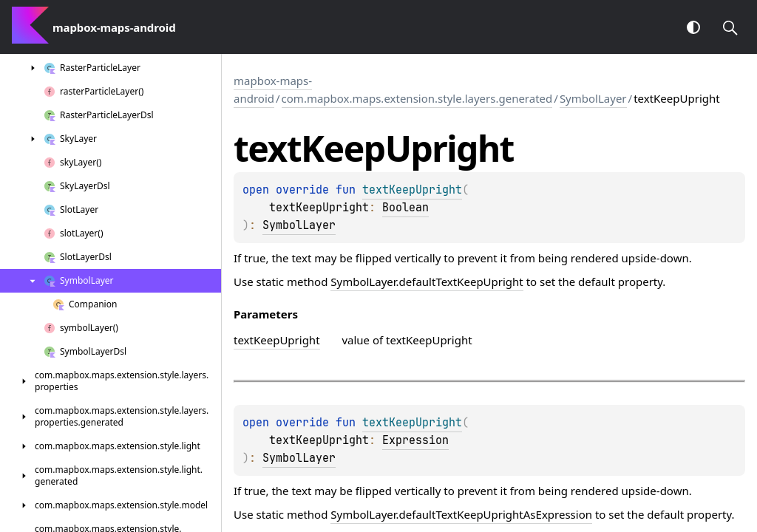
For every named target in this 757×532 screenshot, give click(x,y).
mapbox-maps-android (273, 89)
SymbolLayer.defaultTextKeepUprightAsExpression (461, 514)
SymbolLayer (593, 98)
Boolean (405, 208)
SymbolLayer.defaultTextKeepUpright (427, 282)
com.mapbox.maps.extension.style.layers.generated (417, 98)
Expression (415, 440)
